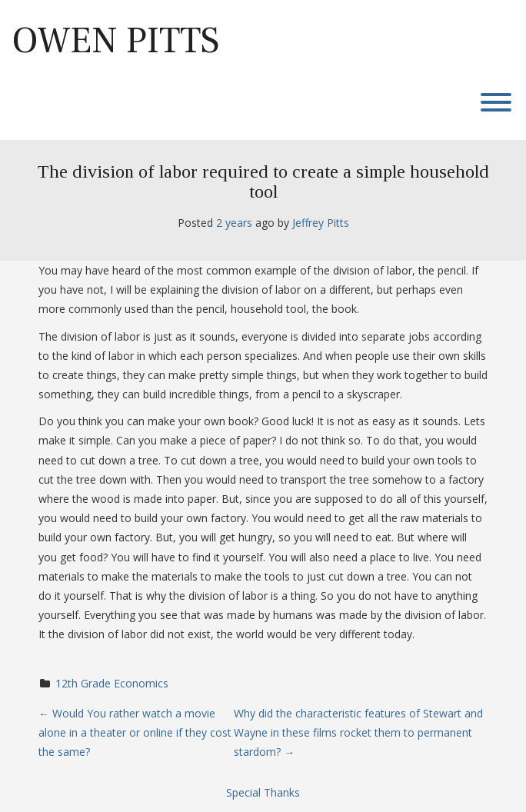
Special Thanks (263, 792)
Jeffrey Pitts (321, 223)
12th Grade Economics (112, 683)
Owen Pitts (116, 41)
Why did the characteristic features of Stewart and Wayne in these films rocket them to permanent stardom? (358, 732)
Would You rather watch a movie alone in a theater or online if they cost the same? (135, 732)
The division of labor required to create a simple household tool (263, 181)
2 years (234, 223)
